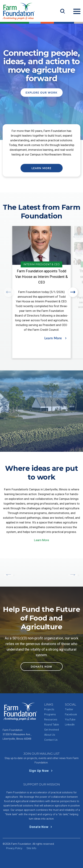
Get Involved (52, 730)
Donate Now (41, 667)
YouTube (70, 720)
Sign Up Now (41, 771)
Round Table (52, 725)
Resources (51, 720)
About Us (50, 735)
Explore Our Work (41, 93)
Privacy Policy (14, 848)
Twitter (69, 709)
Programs (50, 714)
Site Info (31, 848)
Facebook (71, 714)
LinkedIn (70, 725)
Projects (49, 709)
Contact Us (51, 740)
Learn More (42, 168)
